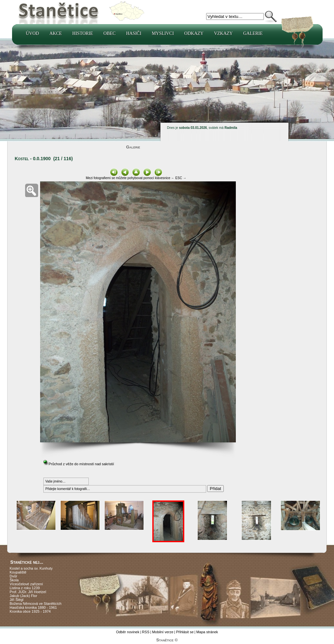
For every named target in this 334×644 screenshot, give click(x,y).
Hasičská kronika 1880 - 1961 (33, 607)
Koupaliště (18, 572)
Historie (83, 33)
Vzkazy (223, 33)
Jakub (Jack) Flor (23, 596)
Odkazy (194, 33)
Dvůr (14, 576)
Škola (14, 580)
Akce (55, 33)
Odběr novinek (128, 632)
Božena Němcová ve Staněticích (36, 604)
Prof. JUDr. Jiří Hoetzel (28, 592)
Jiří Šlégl (17, 600)
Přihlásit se (185, 632)
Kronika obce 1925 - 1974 (30, 611)
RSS (146, 632)
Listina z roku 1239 (25, 588)
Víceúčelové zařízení (26, 584)
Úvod (32, 33)
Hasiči (134, 33)
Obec (109, 33)
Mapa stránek (207, 632)
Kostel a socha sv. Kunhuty (31, 568)
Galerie (253, 33)
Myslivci (163, 33)
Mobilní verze (163, 632)
